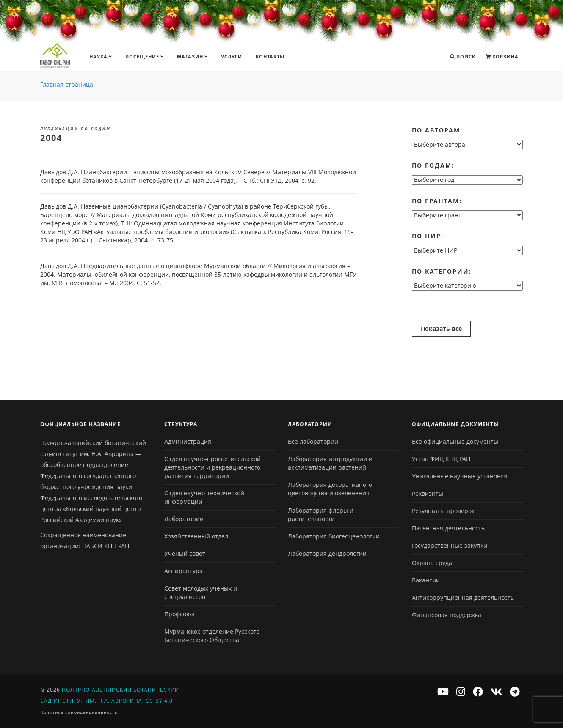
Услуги (232, 56)
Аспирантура (184, 571)
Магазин (192, 56)
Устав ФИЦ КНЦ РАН (441, 459)
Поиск (463, 56)
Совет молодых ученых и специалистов (201, 592)
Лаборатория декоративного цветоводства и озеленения (330, 489)
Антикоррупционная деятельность (463, 598)
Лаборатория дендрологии (327, 554)
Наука (101, 56)
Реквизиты (428, 493)
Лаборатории (184, 519)
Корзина (502, 56)
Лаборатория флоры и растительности (321, 515)
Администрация (188, 441)
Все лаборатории (313, 441)
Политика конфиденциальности (79, 712)
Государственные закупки (450, 545)
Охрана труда (432, 563)
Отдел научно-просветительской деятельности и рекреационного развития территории (213, 467)
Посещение (144, 56)
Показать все (441, 328)
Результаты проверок (443, 511)
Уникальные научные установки (460, 476)
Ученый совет (185, 554)
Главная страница (67, 84)
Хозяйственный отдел (196, 536)
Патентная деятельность (448, 528)
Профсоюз (179, 614)
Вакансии (426, 580)
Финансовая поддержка (447, 615)
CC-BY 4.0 (159, 701)
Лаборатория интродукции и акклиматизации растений (330, 463)
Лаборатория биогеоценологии (334, 536)
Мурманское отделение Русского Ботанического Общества (212, 636)
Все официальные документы (455, 441)
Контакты (270, 56)
